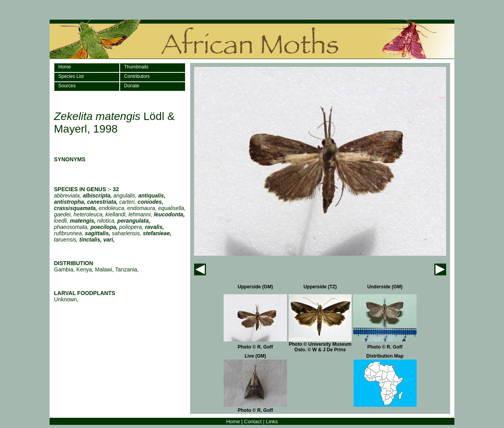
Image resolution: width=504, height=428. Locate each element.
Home (65, 67)
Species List (71, 76)
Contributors (137, 76)
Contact (253, 422)
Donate (132, 86)
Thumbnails (136, 67)
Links (272, 422)
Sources (67, 86)
